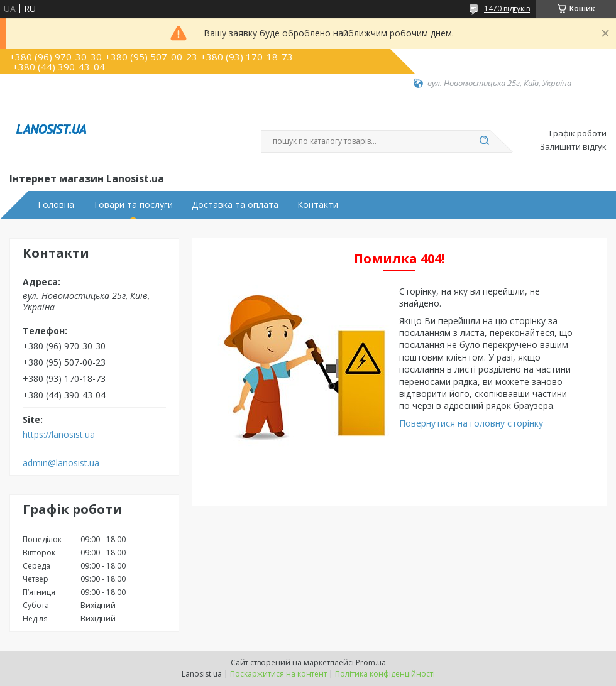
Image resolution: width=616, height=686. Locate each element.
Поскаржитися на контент (278, 674)
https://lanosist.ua (59, 435)
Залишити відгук (573, 147)
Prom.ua (371, 662)
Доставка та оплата (235, 205)
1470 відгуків (507, 8)
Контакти (318, 205)
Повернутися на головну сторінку (471, 423)
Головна (56, 205)
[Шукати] (484, 141)
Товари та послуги (133, 205)
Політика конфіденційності (385, 674)
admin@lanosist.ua (61, 463)
